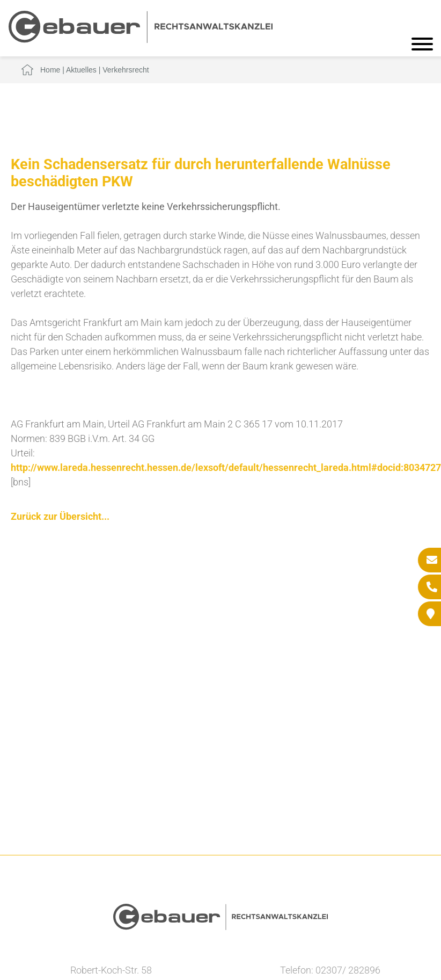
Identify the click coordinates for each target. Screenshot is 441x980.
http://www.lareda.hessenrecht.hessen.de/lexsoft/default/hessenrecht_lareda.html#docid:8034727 (226, 467)
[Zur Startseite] (141, 39)
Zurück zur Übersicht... (60, 516)
